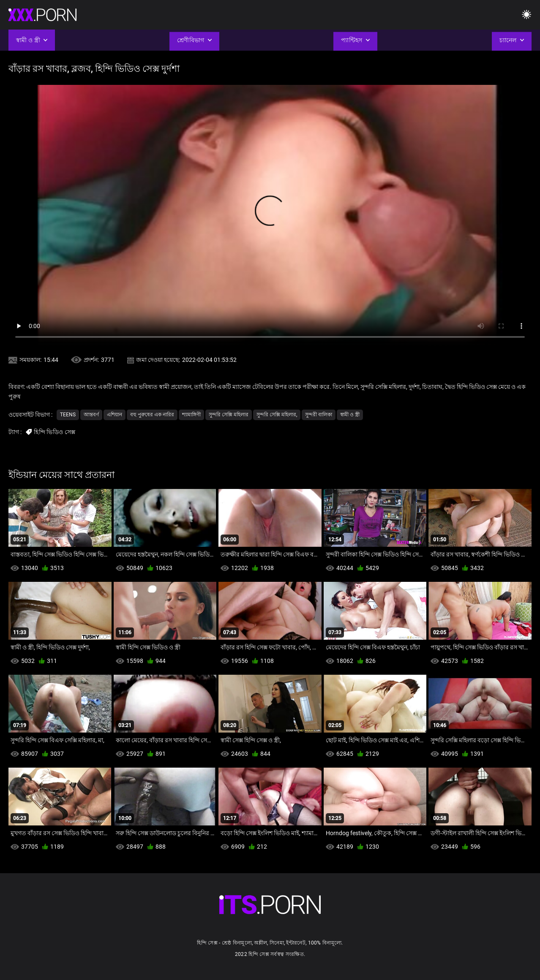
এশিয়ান (115, 415)
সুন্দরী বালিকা (319, 415)
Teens (68, 415)
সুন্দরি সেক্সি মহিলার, (277, 415)
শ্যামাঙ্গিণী (191, 415)
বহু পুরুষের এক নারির (152, 415)
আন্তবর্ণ (91, 415)
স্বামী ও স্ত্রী (350, 415)
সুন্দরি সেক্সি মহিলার (229, 415)
